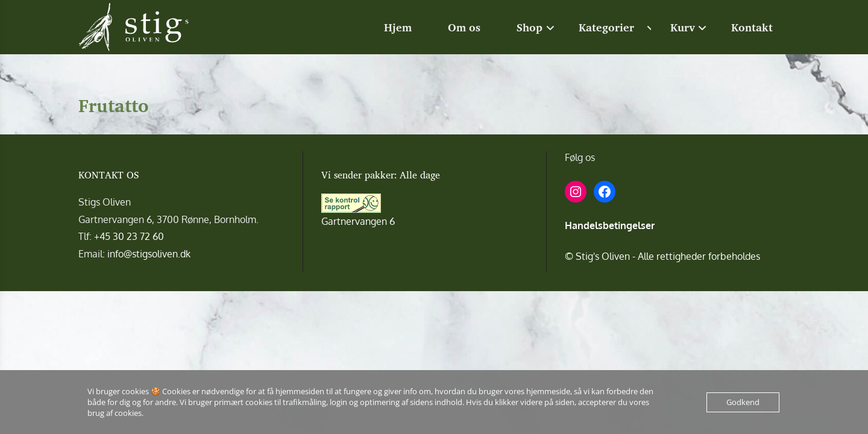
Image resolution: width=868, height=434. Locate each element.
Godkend (743, 402)
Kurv (683, 27)
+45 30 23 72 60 (129, 236)
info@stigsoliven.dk (149, 254)
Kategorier (606, 27)
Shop (530, 27)
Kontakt (752, 27)
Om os (464, 27)
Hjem (398, 27)
